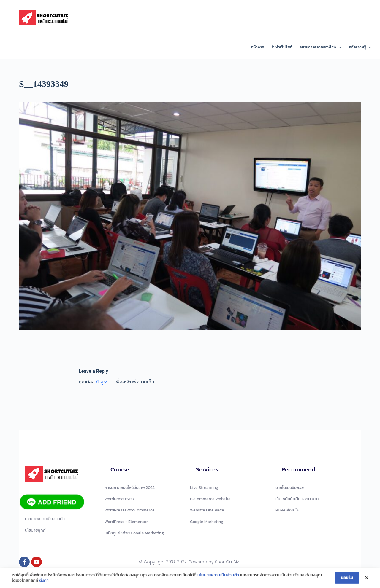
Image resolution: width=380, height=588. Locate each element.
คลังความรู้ (360, 47)
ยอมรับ (347, 578)
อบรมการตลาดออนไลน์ (322, 47)
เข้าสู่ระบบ (104, 382)
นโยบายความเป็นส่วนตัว (218, 576)
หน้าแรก (257, 47)
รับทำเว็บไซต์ (282, 47)
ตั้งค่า (44, 582)
